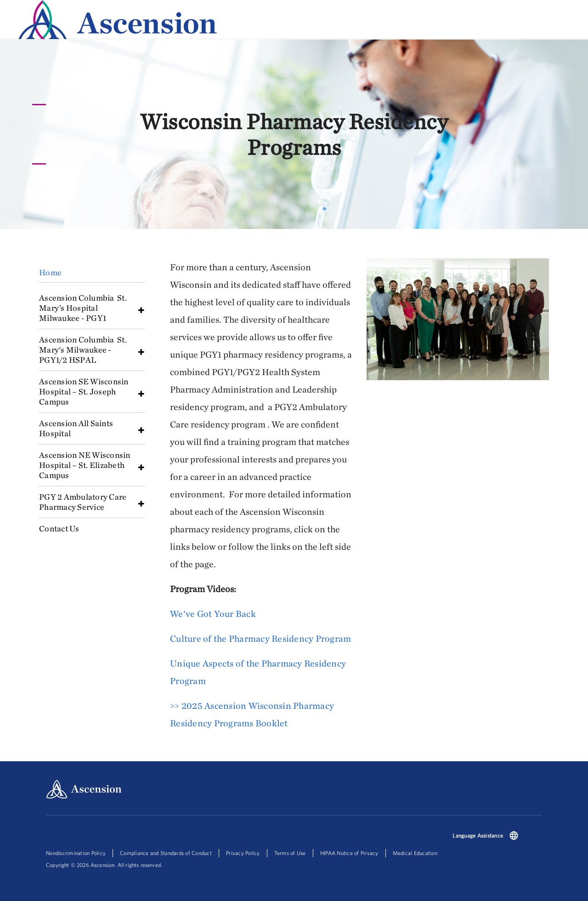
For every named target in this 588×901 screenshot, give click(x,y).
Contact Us (59, 528)
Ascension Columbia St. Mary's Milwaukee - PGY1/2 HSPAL (83, 350)
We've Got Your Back (213, 613)
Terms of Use (290, 853)
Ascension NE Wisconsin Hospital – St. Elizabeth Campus (85, 465)
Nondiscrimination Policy (76, 853)
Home (50, 272)
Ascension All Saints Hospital (77, 428)
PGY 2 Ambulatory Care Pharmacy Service (83, 502)
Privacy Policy (243, 853)
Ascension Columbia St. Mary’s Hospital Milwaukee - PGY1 (83, 308)
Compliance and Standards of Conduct (166, 853)
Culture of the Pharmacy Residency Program (260, 638)
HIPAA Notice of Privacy (349, 853)
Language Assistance (478, 835)
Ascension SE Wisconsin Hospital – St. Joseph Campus (84, 391)
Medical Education (415, 853)
